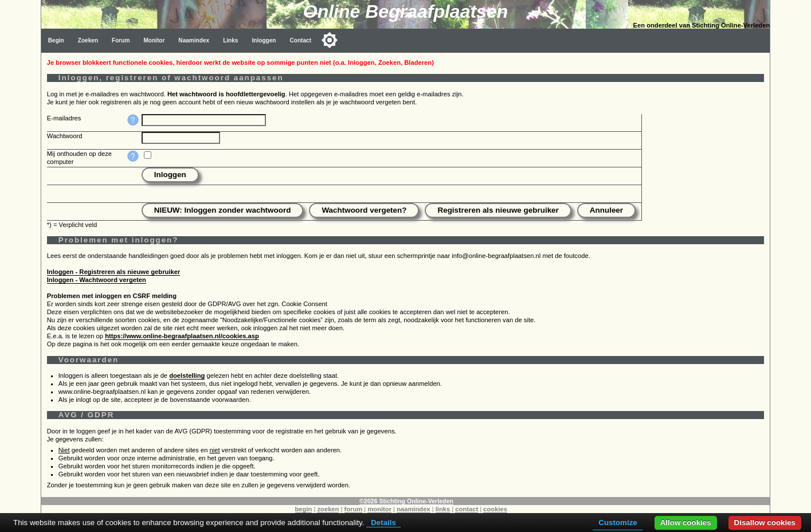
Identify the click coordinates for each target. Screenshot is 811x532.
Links (230, 40)
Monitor (154, 40)
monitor (379, 509)
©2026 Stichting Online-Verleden (406, 501)
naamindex (413, 509)
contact (467, 509)
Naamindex (194, 40)
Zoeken (88, 40)
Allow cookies (686, 523)
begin (304, 509)
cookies (495, 509)
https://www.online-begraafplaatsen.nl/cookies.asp (182, 336)
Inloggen (264, 40)
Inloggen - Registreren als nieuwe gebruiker (114, 272)
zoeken (328, 509)
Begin (56, 40)
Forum (121, 40)
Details (383, 523)
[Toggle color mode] (330, 40)
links (443, 509)
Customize (618, 523)
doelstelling (187, 375)
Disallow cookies (765, 523)
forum (354, 509)
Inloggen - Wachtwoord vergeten (97, 280)
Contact (300, 40)
